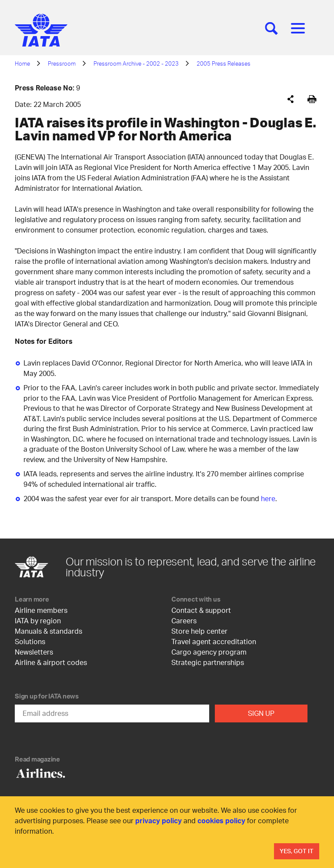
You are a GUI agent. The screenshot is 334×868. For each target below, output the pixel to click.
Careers (184, 620)
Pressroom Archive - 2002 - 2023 (136, 63)
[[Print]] (312, 99)
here (268, 498)
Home (22, 63)
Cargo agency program (209, 652)
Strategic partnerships (208, 662)
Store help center (199, 631)
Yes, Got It (297, 851)
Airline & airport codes (51, 662)
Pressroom (62, 63)
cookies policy (221, 820)
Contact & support (201, 610)
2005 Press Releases (224, 63)
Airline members (41, 610)
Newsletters (34, 652)
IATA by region (38, 620)
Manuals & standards (48, 631)
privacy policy (159, 820)
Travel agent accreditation (214, 641)
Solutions (30, 641)
